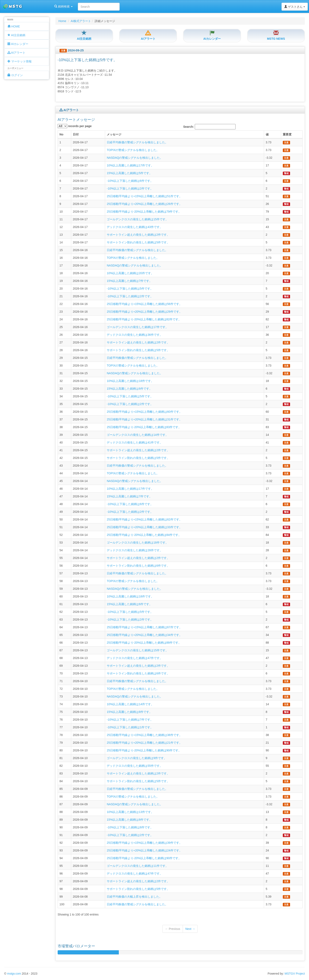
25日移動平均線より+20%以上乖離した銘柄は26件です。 (144, 204)
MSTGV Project (295, 974)
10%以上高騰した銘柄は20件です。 (130, 273)
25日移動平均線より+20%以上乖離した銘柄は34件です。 (144, 635)
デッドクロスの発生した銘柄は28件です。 (135, 550)
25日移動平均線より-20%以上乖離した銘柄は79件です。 (144, 212)
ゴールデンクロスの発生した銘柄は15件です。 (138, 219)
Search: (209, 127)
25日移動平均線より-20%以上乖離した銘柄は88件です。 (144, 643)
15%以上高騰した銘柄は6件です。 (129, 389)
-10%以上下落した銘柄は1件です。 (130, 727)
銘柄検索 (54, 6)
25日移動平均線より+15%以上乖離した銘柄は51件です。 (144, 196)
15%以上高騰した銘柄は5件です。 (129, 173)
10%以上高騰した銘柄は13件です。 (130, 812)
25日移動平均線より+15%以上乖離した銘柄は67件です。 (144, 627)
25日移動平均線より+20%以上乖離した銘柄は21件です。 (144, 743)
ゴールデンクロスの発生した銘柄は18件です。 (138, 543)
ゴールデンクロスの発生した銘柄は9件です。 (137, 758)
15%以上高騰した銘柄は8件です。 (129, 712)
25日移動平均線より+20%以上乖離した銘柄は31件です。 (144, 419)
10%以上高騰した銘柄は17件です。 (130, 165)
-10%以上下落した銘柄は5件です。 (130, 289)
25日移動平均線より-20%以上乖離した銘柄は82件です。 (144, 319)
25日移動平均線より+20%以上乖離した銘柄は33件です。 (144, 527)
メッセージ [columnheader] (114, 134)
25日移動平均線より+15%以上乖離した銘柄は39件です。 (144, 843)
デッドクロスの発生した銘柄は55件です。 (135, 766)
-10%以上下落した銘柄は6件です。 (130, 181)
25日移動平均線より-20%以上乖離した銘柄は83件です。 (144, 427)
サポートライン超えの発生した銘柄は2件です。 (138, 235)
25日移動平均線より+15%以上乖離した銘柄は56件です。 (144, 304)
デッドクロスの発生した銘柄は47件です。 (135, 658)
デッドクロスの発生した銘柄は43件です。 (135, 227)
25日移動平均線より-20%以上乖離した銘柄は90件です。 (144, 750)
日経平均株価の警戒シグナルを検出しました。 (137, 142)
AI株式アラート (81, 21)
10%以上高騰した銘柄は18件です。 (130, 381)
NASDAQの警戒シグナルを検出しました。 (135, 158)
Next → (190, 929)
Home (62, 21)
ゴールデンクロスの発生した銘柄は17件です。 (138, 327)
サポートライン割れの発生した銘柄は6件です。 (138, 566)
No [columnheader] (61, 134)
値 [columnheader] (267, 134)
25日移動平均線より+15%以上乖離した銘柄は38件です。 (144, 735)
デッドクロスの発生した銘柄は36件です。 (135, 335)
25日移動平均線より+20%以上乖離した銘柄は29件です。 (144, 312)
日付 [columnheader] (76, 134)
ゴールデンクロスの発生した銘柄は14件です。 (138, 435)
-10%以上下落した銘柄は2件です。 (130, 188)
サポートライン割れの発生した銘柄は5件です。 (138, 242)
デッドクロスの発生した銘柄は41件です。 (135, 442)
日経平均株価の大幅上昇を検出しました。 (134, 897)
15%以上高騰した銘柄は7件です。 (129, 281)
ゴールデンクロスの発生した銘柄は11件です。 (138, 866)
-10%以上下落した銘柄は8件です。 (130, 827)
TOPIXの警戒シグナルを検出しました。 (133, 150)
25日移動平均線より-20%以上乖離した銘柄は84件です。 (144, 535)
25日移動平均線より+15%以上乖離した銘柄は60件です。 (144, 412)
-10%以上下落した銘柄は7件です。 (130, 720)
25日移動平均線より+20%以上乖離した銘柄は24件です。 (144, 850)
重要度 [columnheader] (287, 134)
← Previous (172, 929)
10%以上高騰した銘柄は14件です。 (130, 704)
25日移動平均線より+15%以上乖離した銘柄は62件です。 (144, 519)
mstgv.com (14, 974)
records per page (75, 126)
